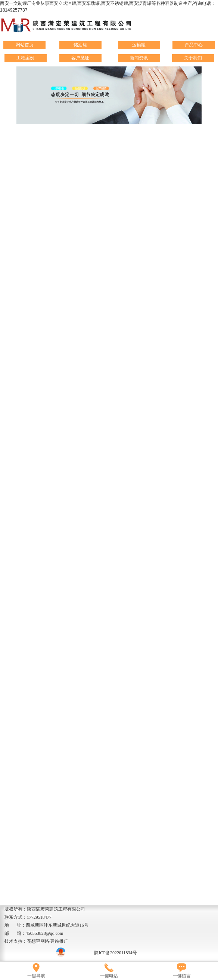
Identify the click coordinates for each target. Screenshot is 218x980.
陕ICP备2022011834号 (115, 953)
